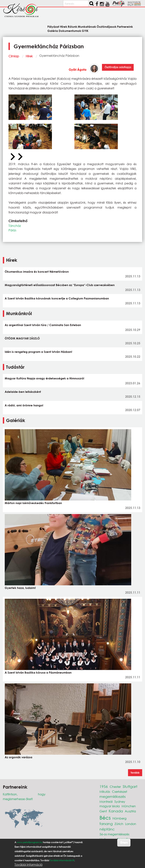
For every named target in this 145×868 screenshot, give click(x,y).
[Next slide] (20, 157)
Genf (103, 811)
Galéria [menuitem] (53, 31)
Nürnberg (120, 818)
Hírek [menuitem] (64, 26)
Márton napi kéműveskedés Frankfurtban (33, 503)
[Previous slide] (12, 157)
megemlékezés (113, 796)
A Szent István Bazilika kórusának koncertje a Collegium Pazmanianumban (57, 298)
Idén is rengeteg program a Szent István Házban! (38, 352)
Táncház (15, 226)
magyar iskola (110, 806)
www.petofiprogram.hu (30, 842)
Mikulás (105, 792)
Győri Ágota (78, 69)
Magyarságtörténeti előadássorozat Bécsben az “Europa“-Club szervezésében (60, 285)
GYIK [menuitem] (85, 31)
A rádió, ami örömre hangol (24, 405)
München (129, 806)
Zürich (119, 824)
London (131, 824)
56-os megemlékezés (114, 834)
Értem (124, 842)
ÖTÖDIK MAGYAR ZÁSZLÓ (22, 338)
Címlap (14, 56)
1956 (104, 786)
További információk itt (62, 860)
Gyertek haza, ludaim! (20, 588)
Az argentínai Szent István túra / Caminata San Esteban (43, 325)
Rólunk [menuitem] (72, 26)
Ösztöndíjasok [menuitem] (107, 26)
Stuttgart (130, 786)
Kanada (116, 811)
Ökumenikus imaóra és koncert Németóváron (37, 272)
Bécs (105, 817)
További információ (29, 865)
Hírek (29, 56)
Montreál (106, 802)
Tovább (135, 773)
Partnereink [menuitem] (125, 26)
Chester (115, 787)
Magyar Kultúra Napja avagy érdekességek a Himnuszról (44, 378)
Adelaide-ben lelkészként (23, 392)
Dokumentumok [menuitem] (70, 31)
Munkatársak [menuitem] (87, 26)
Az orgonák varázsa (19, 757)
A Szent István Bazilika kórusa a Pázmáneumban (38, 672)
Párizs (12, 230)
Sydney (120, 802)
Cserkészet (120, 792)
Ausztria (130, 811)
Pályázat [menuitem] (53, 26)
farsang (106, 824)
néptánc (107, 829)
